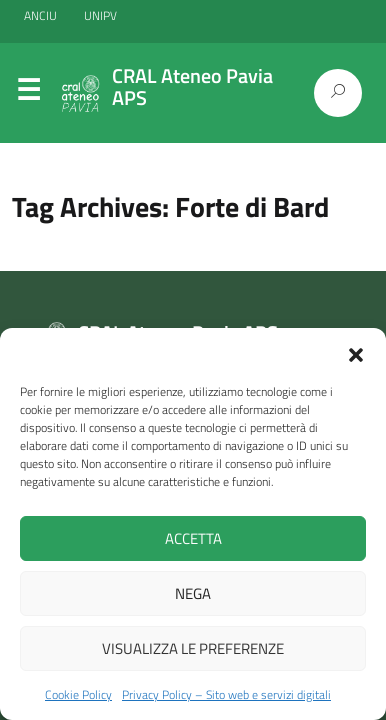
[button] (356, 353)
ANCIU (42, 15)
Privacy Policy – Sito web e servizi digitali (226, 694)
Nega (193, 593)
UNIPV (100, 15)
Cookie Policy (78, 694)
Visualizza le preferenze (193, 648)
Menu (28, 94)
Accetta (193, 538)
